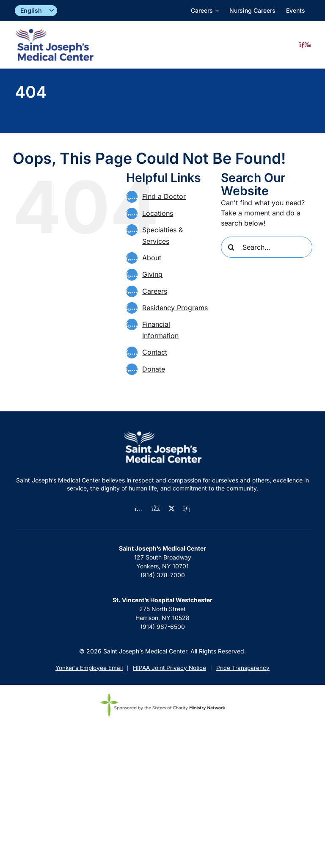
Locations (158, 213)
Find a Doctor (164, 196)
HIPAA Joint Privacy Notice (169, 668)
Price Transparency (243, 668)
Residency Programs (175, 308)
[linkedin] (187, 509)
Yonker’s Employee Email (89, 668)
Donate (154, 369)
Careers (155, 291)
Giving (152, 274)
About (152, 258)
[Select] (36, 11)
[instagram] (139, 509)
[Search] (231, 247)
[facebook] (156, 509)
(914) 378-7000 (163, 575)
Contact (155, 352)
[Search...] (267, 247)
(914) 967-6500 (163, 627)
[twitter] (172, 508)
